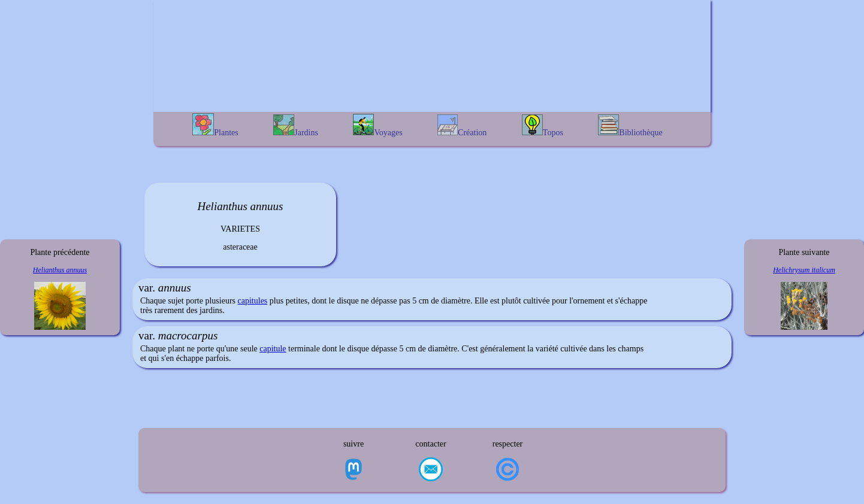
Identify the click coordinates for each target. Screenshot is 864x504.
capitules (253, 301)
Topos (543, 126)
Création (462, 126)
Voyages (377, 125)
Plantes (215, 125)
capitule (273, 349)
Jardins (296, 126)
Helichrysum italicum (804, 270)
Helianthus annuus (60, 270)
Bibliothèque (630, 126)
